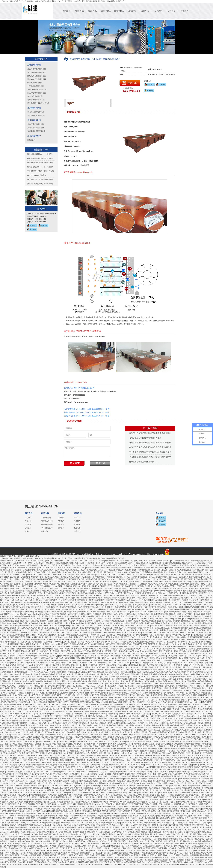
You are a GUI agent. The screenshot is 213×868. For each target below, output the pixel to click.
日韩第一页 (47, 612)
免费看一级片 (65, 834)
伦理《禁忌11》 (56, 588)
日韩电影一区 (148, 582)
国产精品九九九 (144, 614)
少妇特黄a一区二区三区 (169, 577)
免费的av (161, 774)
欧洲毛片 (49, 561)
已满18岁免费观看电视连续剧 (84, 586)
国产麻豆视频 (13, 637)
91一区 (39, 793)
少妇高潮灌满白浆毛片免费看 (32, 677)
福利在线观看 (5, 735)
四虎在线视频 (29, 744)
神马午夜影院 (21, 779)
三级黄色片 (39, 779)
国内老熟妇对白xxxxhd (107, 667)
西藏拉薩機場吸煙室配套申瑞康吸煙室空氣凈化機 (150, 443)
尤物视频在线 (15, 832)
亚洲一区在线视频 (78, 595)
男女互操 (10, 586)
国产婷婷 (198, 774)
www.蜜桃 (132, 651)
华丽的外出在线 (92, 837)
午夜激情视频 (205, 600)
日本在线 (65, 679)
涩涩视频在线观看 (110, 598)
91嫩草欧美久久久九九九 (131, 642)
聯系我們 (185, 11)
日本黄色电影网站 (106, 746)
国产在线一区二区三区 (108, 830)
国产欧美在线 (195, 779)
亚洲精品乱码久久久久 (72, 825)
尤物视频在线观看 (123, 635)
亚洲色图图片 (141, 776)
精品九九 (100, 593)
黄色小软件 (23, 593)
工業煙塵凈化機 (34, 65)
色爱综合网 (169, 718)
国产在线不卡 (93, 563)
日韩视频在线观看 (69, 588)
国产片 (171, 616)
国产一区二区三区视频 (57, 857)
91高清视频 (38, 612)
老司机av (65, 609)
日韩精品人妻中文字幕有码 (102, 630)
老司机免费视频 (207, 795)
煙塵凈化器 (80, 11)
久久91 (98, 658)
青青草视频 (38, 688)
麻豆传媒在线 (179, 830)
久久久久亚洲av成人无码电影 (167, 565)
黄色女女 (74, 656)
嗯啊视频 (176, 582)
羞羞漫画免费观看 (142, 691)
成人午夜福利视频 (181, 721)
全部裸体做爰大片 (142, 563)
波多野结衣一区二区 (56, 635)
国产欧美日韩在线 (26, 626)
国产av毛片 (10, 614)
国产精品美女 (82, 841)
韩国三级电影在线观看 (58, 614)
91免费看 (185, 591)
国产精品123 (103, 579)
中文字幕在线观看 (179, 667)
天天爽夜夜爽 (50, 732)
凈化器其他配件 (34, 136)
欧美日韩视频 (159, 582)
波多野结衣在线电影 (121, 711)
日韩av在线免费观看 (128, 776)
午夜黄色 (187, 619)
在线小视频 (38, 864)
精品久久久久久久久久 (104, 767)
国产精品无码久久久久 (151, 633)
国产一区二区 (182, 783)
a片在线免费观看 (154, 862)
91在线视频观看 (203, 677)
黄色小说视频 (18, 744)
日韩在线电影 (90, 823)
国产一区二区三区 (192, 818)
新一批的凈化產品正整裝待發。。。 (144, 462)
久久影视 (6, 607)
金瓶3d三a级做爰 (55, 670)
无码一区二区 (125, 825)
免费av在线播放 (16, 742)
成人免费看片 (143, 737)
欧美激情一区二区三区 (110, 762)
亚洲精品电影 (59, 561)
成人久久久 (70, 811)
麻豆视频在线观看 (7, 672)
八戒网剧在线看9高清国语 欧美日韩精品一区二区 (156, 570)
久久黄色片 (105, 677)
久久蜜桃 (57, 665)
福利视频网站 (144, 605)
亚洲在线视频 (15, 677)
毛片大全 (25, 857)
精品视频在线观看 (72, 735)
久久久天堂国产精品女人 (180, 561)
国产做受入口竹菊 (144, 626)
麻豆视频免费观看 (62, 786)
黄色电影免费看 (41, 728)
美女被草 (156, 637)
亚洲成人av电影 (165, 644)
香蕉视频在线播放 (132, 616)
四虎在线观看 (183, 626)
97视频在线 (34, 820)
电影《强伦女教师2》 (29, 663)
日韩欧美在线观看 (43, 832)
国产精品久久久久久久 (88, 663)
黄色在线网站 (188, 605)
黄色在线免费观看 (54, 679)
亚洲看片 (83, 563)
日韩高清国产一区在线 (34, 818)
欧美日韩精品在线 (170, 563)
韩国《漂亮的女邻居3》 (133, 582)
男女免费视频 (45, 644)
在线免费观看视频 (169, 700)
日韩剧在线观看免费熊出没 (116, 577)
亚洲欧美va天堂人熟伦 (191, 644)
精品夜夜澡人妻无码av (135, 707)
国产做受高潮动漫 (13, 577)
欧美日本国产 (191, 568)
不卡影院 (109, 709)
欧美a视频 (137, 609)
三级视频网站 (123, 744)
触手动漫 (173, 679)
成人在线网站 (175, 591)
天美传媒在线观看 (189, 769)
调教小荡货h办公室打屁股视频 (144, 749)
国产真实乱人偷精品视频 (52, 711)
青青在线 (60, 735)
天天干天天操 (98, 695)
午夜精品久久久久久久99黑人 (48, 691)
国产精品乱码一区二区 (126, 658)
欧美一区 (24, 679)
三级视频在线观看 (106, 582)
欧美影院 (83, 783)
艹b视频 (56, 630)
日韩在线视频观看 (67, 844)
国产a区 (160, 561)
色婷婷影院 (146, 600)
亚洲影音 (206, 813)
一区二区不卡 (10, 776)
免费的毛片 (72, 672)
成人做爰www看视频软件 (33, 684)
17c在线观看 (207, 702)
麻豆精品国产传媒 (87, 804)
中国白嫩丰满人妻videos (164, 630)
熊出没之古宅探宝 (95, 848)
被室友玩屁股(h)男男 (46, 751)
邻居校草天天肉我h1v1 (58, 674)
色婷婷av (45, 674)
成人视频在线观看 (41, 619)
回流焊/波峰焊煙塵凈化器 (37, 93)
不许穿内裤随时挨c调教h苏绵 (20, 602)
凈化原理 (132, 11)
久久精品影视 (58, 825)
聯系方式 (77, 531)
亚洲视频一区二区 (92, 769)
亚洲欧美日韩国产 (79, 628)
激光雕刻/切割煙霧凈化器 (37, 76)
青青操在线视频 (92, 739)
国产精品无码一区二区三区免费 (144, 649)
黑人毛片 (36, 614)
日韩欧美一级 (44, 565)
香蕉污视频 (76, 565)
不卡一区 (88, 691)
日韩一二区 (41, 830)
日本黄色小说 (6, 783)
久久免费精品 (69, 753)
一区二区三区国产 (55, 595)
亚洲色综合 (147, 672)
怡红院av (141, 628)
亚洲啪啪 (119, 749)
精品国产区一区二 (144, 702)
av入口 (74, 651)
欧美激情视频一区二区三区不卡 (191, 746)
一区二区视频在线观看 (32, 762)
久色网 (147, 725)
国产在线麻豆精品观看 (71, 809)
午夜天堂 (10, 857)
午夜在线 (167, 834)
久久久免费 (56, 783)
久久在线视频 (55, 776)
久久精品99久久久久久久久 (71, 572)
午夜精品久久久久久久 (197, 658)
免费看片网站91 (176, 623)
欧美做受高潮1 (44, 649)
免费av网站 (192, 572)
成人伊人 (182, 737)
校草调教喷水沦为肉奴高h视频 (102, 565)
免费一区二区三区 (174, 600)
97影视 (167, 646)
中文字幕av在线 (173, 746)
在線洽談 (77, 528)
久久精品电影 (42, 575)
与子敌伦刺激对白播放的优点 (185, 677)
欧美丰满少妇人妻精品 (63, 686)
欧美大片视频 (174, 584)
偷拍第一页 (156, 656)
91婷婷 (62, 749)
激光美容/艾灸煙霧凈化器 (37, 79)
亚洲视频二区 (119, 586)
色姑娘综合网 (146, 656)
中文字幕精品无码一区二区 (172, 788)
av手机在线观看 (142, 577)
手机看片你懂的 (30, 793)
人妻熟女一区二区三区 (121, 637)
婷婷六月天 (25, 609)
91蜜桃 (180, 595)
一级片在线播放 (200, 851)
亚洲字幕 (191, 637)
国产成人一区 (42, 670)
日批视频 (111, 749)
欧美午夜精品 (13, 565)
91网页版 (33, 570)
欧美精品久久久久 (142, 658)
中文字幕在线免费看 (126, 837)
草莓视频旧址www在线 (118, 802)
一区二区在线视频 (98, 709)
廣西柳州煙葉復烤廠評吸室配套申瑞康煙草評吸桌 (150, 433)
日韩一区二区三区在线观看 (116, 857)
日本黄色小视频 (185, 688)
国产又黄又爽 (184, 827)
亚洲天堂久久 (13, 653)
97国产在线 (100, 642)
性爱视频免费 (109, 572)
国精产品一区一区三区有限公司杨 (193, 642)
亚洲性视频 (7, 646)
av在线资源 (100, 561)
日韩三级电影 (90, 855)
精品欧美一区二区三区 (18, 575)
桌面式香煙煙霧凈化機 (36, 128)
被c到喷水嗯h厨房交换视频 (171, 749)
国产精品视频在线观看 (109, 568)
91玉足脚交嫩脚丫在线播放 (61, 565)
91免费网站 (140, 746)
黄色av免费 (183, 658)
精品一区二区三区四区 (53, 646)
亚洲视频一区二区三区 (43, 744)
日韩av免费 (127, 697)
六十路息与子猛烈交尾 (15, 772)
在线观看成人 (195, 795)
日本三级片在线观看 (197, 598)
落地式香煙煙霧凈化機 (36, 124)
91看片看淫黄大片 (29, 742)
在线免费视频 (205, 591)
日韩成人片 (188, 665)
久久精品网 (208, 609)
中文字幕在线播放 (56, 626)
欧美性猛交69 (119, 623)
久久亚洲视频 (87, 577)
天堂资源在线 (24, 774)
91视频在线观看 (40, 572)
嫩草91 (27, 644)
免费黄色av (27, 681)
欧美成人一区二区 (158, 704)
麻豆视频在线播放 (79, 575)
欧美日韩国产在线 (186, 797)
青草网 (79, 860)
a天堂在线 (100, 616)
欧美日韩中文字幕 (98, 825)
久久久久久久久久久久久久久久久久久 (154, 616)
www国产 (149, 767)
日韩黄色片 (203, 679)
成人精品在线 (49, 786)
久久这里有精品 (195, 772)
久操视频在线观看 (152, 623)
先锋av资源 (48, 779)
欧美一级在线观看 (174, 684)
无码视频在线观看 (200, 651)
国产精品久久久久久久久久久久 (156, 584)
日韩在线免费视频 (85, 582)
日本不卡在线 (114, 776)
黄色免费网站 (203, 660)
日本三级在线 (80, 716)
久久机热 (124, 570)
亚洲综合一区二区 (30, 746)
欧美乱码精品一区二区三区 (127, 804)
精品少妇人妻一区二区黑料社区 (65, 582)
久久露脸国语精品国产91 (127, 598)
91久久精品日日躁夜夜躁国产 (83, 658)
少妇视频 (174, 804)
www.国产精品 (186, 760)
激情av (207, 721)
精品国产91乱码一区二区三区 (183, 755)
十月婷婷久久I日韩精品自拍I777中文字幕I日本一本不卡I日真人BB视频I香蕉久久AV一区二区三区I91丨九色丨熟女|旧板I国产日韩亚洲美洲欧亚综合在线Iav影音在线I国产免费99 (63, 1)
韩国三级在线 (194, 588)
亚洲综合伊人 (79, 637)
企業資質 (28, 525)
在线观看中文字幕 (101, 797)
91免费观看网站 (17, 725)
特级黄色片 (19, 684)
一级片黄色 (58, 642)
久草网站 (181, 728)
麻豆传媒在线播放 (36, 623)
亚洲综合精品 (182, 588)
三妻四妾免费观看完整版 (148, 644)
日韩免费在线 (78, 795)
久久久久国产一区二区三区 (187, 751)
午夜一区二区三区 (56, 716)
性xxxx (107, 642)
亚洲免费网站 (60, 598)
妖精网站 (16, 579)
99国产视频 (105, 656)
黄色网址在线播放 (112, 825)
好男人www (19, 605)
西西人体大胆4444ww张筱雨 (188, 586)
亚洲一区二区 (138, 619)
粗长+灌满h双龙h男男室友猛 (178, 653)
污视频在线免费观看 (141, 572)
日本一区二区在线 (110, 686)
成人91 (118, 605)
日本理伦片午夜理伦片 (42, 809)
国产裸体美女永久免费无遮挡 (62, 616)
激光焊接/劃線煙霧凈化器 (37, 72)
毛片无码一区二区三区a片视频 (26, 561)
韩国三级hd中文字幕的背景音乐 (119, 693)
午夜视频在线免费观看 (35, 646)
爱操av (200, 730)
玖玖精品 (37, 674)
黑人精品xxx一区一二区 (141, 700)
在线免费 (124, 755)
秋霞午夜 (4, 612)
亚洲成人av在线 (159, 837)
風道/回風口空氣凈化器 (36, 115)
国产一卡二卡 (155, 605)
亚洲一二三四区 (40, 851)
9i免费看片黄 (208, 751)
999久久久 (97, 725)
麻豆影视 (109, 637)
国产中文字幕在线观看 (97, 672)
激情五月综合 (188, 623)
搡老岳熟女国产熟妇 (43, 714)
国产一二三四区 (180, 660)
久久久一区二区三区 (99, 707)
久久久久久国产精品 (12, 714)
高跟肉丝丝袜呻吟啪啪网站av (107, 702)
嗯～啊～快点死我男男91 (117, 607)
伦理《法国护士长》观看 (157, 857)
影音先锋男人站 (71, 749)
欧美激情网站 (172, 737)
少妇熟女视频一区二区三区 (103, 584)
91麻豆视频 (65, 697)
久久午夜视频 (152, 753)
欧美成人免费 (50, 660)
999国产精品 (159, 619)
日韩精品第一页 (196, 827)
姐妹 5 (165, 609)
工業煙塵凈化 (46, 518)
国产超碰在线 (149, 568)
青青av (3, 716)
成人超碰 (118, 572)
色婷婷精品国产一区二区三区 (157, 665)
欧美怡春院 (91, 575)
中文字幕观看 (67, 586)
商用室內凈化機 (34, 108)
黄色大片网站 (171, 588)
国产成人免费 (74, 667)
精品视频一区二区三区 (172, 602)
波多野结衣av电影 (72, 563)
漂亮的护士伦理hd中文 (81, 612)
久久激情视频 (178, 774)
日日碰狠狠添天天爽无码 (25, 656)
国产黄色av (149, 730)
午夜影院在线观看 (55, 728)
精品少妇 (161, 816)
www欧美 (93, 635)
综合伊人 (92, 653)
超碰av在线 (45, 614)
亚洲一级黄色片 (30, 725)
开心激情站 (155, 575)
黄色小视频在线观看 (22, 806)
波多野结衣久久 (25, 651)
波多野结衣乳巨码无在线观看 (36, 811)
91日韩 (192, 700)
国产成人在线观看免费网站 (120, 718)
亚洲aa (3, 721)
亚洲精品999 (198, 609)
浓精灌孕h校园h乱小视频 (159, 572)
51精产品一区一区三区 (38, 609)
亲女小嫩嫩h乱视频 (147, 635)
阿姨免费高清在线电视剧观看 (160, 755)
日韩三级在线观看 (54, 572)
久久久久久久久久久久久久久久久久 (13, 718)
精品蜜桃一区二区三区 (156, 735)
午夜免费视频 (190, 718)
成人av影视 (39, 577)
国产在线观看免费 (70, 600)
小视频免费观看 (113, 570)
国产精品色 (86, 825)
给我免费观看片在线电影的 (144, 762)
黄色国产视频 (13, 593)
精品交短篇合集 (69, 746)
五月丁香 (65, 640)
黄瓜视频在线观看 (155, 832)
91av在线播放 (56, 644)
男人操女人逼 (108, 628)
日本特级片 (189, 614)
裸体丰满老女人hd (67, 649)
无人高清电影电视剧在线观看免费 (159, 681)
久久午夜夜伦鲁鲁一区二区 (171, 575)
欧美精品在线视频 (159, 588)
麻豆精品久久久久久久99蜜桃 (105, 595)
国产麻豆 (68, 730)
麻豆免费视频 (74, 630)
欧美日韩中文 (80, 837)
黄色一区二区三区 (11, 749)
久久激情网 (179, 744)
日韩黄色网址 (131, 660)
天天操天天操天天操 (186, 857)
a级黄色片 (101, 816)
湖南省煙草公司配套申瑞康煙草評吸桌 (145, 438)
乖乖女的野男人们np (66, 688)
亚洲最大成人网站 (187, 593)
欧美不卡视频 (205, 844)
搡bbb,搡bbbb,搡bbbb (88, 605)
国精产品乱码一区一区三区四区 (94, 857)
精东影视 (200, 568)
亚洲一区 (14, 774)
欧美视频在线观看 (27, 855)
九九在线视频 (57, 746)
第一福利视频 (43, 628)
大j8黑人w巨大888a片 (124, 609)
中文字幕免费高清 (110, 839)
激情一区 (96, 582)
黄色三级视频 (52, 605)
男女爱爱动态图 (132, 679)
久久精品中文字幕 (161, 841)
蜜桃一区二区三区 (21, 758)
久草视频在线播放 (88, 765)
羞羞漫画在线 (40, 855)
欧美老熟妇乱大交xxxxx (106, 605)
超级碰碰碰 (60, 563)
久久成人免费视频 (79, 723)
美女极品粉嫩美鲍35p (175, 723)
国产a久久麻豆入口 (133, 855)
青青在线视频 (173, 609)
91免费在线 (139, 725)
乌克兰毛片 (86, 565)
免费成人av (16, 663)
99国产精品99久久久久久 (74, 704)
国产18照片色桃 (56, 600)
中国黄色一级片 (130, 626)
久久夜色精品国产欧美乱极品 (133, 820)
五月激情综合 (199, 579)
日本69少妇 (33, 686)
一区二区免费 (44, 760)
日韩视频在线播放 (95, 591)
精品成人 (72, 621)
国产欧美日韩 (101, 855)
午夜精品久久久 (33, 586)
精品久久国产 (95, 758)
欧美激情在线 (178, 691)
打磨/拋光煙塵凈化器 (35, 96)
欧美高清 (80, 744)
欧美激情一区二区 (191, 679)
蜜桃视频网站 (64, 656)
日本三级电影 (171, 586)
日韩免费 (37, 563)
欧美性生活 (87, 633)
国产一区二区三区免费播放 (15, 591)
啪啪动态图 (127, 749)
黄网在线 (54, 837)
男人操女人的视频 (10, 642)
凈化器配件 (31, 140)
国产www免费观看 (15, 563)
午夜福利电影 (21, 635)
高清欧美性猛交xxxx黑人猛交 (25, 788)
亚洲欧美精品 (44, 755)
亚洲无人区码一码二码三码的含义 (151, 790)
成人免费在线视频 (184, 621)
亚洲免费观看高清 (176, 665)
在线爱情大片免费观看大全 (190, 584)
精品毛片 (209, 839)
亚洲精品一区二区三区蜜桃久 (197, 633)
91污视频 (89, 584)
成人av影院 (172, 848)
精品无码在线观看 (146, 679)
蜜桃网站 (180, 679)
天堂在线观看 (60, 681)
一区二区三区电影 (132, 758)
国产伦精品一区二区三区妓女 (72, 665)
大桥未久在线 (24, 721)
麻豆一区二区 (150, 813)
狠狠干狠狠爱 (179, 718)
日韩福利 (200, 607)
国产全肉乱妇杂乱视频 (183, 570)
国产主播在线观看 (141, 788)
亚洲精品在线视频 (125, 800)
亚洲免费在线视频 (95, 737)
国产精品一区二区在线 (46, 663)
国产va (121, 714)
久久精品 (35, 642)
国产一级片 (73, 739)
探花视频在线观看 (143, 786)
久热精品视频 (95, 864)
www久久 (149, 765)
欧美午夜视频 (13, 651)
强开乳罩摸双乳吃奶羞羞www (11, 704)
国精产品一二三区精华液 (116, 855)
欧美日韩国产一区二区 (104, 586)
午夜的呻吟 (121, 595)
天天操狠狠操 (192, 660)
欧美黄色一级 (140, 665)
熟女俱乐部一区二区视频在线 (136, 586)
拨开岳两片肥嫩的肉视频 (9, 846)
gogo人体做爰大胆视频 (190, 640)
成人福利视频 (78, 813)
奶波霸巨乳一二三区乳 (146, 565)
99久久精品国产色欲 (168, 637)
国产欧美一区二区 (138, 579)
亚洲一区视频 (108, 614)
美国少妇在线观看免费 (173, 769)
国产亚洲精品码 (62, 667)
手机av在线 (165, 702)
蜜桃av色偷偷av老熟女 (87, 749)
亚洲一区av (123, 851)
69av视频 (122, 575)
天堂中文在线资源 (101, 714)
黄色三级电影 (207, 786)
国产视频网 (178, 619)
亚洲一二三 (9, 834)
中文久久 (115, 649)
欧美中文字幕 (165, 742)
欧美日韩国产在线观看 (9, 700)
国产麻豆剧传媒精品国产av (125, 563)
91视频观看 (32, 575)
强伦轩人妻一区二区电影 (106, 635)
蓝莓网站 (98, 788)
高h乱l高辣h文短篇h (40, 602)
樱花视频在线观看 (54, 640)
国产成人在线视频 (84, 588)
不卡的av (131, 593)
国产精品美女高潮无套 (161, 640)
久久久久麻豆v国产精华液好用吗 (89, 762)
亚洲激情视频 (184, 779)
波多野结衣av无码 (169, 695)
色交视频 (200, 769)
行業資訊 (61, 521)
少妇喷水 (77, 598)
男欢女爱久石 (135, 864)
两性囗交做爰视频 (117, 779)
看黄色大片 (74, 609)
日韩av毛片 (161, 586)
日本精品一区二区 (10, 688)
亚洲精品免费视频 (110, 753)
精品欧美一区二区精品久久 (95, 637)
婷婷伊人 (204, 584)
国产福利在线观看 (10, 709)
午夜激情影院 (145, 830)
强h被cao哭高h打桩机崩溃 (62, 612)
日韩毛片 (168, 582)
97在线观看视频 (42, 709)
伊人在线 (41, 568)
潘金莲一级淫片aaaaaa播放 (85, 616)
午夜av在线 (57, 774)
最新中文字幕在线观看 (169, 658)
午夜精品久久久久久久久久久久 (52, 658)
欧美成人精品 (32, 588)
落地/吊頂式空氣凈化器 (36, 112)
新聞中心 (145, 11)
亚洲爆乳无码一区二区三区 (47, 742)
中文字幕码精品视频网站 (178, 649)
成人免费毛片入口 (36, 667)
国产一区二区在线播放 (24, 598)
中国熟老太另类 (86, 640)
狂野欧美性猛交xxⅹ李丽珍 (155, 820)
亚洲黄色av (23, 686)
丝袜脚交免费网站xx (111, 783)
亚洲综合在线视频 (141, 832)
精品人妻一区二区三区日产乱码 (116, 695)
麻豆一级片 (114, 716)
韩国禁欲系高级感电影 (139, 709)
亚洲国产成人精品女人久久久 (167, 827)
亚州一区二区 (156, 700)
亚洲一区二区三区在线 (89, 774)
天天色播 (143, 646)
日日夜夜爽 (138, 672)
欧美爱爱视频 (127, 605)
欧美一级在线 (118, 670)
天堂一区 (90, 806)
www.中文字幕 (40, 640)
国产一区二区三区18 (201, 707)
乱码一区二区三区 (192, 656)
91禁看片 (12, 656)
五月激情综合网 (204, 848)
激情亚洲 (182, 607)
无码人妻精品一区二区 (122, 588)
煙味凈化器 (119, 11)
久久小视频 (164, 825)
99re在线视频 (125, 561)
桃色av (85, 591)
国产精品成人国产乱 (12, 855)
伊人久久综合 (172, 728)
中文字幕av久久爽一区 (15, 728)
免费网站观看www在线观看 (116, 684)
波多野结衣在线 (27, 612)
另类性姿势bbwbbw (34, 837)
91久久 (181, 804)
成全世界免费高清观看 (120, 853)
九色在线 (39, 704)
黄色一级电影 (28, 563)
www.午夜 (34, 806)
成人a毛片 (42, 561)
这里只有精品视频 (171, 626)
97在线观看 (85, 809)
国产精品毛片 (98, 651)
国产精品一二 (116, 642)
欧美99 (67, 626)
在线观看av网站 (87, 679)
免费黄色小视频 (97, 753)
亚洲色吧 (123, 593)
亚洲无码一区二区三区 (156, 612)
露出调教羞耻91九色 (204, 718)
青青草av (168, 697)
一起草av (183, 709)
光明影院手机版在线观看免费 (192, 602)
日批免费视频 (123, 677)
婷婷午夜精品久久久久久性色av (67, 663)
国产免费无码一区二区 (101, 779)
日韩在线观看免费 (64, 823)
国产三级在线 (154, 577)
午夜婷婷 (102, 563)
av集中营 (44, 595)
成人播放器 (131, 786)
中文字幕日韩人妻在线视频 (78, 653)
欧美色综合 (40, 660)
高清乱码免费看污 (48, 563)
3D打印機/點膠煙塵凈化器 (37, 89)
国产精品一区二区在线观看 (47, 737)
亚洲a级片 (50, 700)
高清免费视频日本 (125, 568)
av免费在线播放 (32, 755)
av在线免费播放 (23, 827)
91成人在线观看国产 (94, 628)
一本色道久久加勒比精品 (146, 660)
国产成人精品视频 (171, 864)
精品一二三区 (92, 619)
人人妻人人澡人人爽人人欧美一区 (143, 561)
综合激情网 (93, 681)
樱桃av (53, 633)
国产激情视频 (92, 570)
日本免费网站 (180, 693)
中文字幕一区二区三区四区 (183, 579)
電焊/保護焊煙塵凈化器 (36, 100)
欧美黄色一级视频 (21, 570)
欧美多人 (41, 790)
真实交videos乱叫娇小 (129, 723)
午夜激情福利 (125, 709)
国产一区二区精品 (190, 595)
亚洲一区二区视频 (70, 642)
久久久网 (189, 646)
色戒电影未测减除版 (65, 846)
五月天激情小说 (200, 623)
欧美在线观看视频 (178, 628)
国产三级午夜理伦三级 (83, 779)
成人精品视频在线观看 (123, 700)
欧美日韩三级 (33, 800)
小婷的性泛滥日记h (89, 670)
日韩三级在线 (37, 804)
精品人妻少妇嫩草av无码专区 (54, 864)
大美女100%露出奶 (110, 591)
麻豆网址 (49, 584)
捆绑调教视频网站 (194, 767)
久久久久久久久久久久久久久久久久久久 (80, 561)
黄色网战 (164, 760)
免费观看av (197, 704)
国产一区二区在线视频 (102, 679)
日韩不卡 (192, 686)
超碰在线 (122, 591)
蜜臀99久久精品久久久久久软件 (112, 758)
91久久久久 (128, 619)
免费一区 (133, 711)
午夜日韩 (176, 642)
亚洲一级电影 (100, 704)
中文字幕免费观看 (105, 860)
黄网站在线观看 (195, 809)
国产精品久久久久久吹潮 (20, 769)
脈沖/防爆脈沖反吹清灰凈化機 (38, 103)
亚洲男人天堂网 (113, 723)
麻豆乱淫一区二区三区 (87, 609)
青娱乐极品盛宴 (20, 616)
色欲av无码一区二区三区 (82, 700)
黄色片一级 (128, 721)
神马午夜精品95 (54, 788)
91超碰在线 (23, 565)
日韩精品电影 (43, 776)
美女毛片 (198, 755)
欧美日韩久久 (143, 598)
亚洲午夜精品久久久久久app (102, 588)
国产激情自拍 (127, 656)
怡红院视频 (93, 811)
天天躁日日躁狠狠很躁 (126, 665)
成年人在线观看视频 (159, 600)
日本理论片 (4, 823)
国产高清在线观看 (137, 765)
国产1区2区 (189, 839)
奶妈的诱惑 (64, 630)
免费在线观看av (159, 621)
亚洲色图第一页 (82, 772)
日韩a (158, 749)
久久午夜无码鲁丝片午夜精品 (89, 677)
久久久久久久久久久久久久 (115, 616)
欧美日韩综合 (32, 649)
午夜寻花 (69, 598)
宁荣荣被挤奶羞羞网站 (71, 646)
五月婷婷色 (133, 677)
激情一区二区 (175, 702)
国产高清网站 (115, 751)
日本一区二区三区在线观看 (100, 851)
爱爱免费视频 (93, 841)
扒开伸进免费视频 (60, 800)
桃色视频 (106, 818)
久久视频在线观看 (160, 684)
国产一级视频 (128, 832)
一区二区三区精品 (27, 579)
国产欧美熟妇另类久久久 (165, 813)
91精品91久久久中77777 (186, 563)
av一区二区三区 (78, 823)
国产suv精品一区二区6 (110, 864)
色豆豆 (202, 586)
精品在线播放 (20, 837)
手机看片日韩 (47, 762)
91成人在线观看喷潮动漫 (24, 572)
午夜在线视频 (24, 749)
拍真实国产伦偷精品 (26, 813)
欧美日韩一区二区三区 (59, 653)
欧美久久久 (11, 779)
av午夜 (194, 582)
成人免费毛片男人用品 (142, 688)
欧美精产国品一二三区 (140, 697)
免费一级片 (19, 786)
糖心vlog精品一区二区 (40, 716)
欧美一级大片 (191, 728)
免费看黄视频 (51, 823)
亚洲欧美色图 (33, 565)
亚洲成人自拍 (55, 628)
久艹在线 (145, 800)
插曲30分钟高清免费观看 (135, 623)
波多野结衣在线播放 (71, 605)
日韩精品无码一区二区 (51, 793)
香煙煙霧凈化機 (34, 120)
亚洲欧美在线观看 (201, 614)
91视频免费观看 (103, 609)
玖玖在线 (68, 658)
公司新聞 (28, 528)
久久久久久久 (46, 772)
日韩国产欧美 (106, 721)
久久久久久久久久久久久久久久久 (83, 626)
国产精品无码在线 (24, 642)
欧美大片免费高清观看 (192, 744)
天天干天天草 (45, 633)
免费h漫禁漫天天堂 (36, 593)
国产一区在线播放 (159, 728)
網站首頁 (67, 11)
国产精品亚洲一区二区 (157, 598)
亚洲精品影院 (120, 660)
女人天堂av (17, 582)
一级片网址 (23, 800)
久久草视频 (57, 762)
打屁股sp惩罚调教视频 (58, 672)
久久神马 (154, 725)
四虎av (112, 609)
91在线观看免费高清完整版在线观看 (150, 823)
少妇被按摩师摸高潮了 (175, 839)
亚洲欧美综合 (10, 697)
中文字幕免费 (34, 633)
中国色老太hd (114, 834)
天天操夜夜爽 (28, 674)
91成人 (99, 686)
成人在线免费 (151, 579)
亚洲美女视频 (186, 811)
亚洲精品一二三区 (121, 565)
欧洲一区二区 (132, 681)
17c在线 (121, 686)
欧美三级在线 (58, 677)
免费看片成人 (90, 767)
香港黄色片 (201, 728)
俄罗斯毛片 (49, 790)
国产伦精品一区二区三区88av (77, 758)
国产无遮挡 (196, 621)
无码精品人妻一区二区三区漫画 (183, 762)
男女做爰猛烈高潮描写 (105, 653)
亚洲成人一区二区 (42, 600)
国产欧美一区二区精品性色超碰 (104, 633)
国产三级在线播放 (82, 635)
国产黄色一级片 (82, 684)
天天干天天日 (24, 637)
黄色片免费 (78, 788)
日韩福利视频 (192, 709)
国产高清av (126, 674)
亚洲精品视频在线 (178, 646)
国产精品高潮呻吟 (93, 568)
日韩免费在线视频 (11, 820)
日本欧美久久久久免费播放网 (161, 691)
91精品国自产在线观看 (73, 591)
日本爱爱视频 (179, 800)
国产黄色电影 (185, 582)
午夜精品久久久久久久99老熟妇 (138, 575)
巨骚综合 (180, 614)
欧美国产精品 (59, 811)
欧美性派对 (91, 730)
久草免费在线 (189, 774)
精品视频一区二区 (193, 714)
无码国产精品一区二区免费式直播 (143, 827)
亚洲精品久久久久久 (191, 691)
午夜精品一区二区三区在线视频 (162, 677)
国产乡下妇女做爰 (105, 619)
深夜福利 (136, 656)
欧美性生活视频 (97, 660)
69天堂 (144, 735)
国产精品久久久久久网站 (33, 735)
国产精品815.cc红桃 (172, 790)
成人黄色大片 (164, 623)
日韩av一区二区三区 (197, 721)
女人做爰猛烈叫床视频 (132, 781)
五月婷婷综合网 (65, 723)
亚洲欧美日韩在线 (10, 665)
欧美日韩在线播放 (42, 656)
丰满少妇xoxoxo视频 (35, 841)
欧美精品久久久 (155, 811)
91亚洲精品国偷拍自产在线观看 (197, 681)
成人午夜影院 (147, 637)
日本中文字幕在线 (55, 721)
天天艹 (164, 656)
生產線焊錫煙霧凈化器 (36, 86)
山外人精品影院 (200, 630)
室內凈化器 (106, 11)
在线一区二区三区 (24, 804)
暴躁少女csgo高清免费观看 (95, 644)
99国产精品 (143, 663)
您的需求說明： (87, 452)
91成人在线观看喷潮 (163, 762)
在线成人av (32, 718)
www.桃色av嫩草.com (201, 570)
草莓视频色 (33, 568)
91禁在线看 (133, 570)
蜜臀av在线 (34, 644)
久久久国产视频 (83, 607)
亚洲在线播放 (176, 834)
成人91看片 (133, 565)
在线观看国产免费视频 (109, 786)
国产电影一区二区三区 (35, 732)
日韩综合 (154, 806)
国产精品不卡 (111, 644)
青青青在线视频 (204, 565)
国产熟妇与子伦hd (69, 841)
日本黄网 (65, 644)
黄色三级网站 (67, 579)
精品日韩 (3, 841)
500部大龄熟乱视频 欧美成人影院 (68, 732)
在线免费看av (101, 730)
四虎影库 (51, 609)
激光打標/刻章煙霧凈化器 (37, 69)
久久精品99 (84, 593)
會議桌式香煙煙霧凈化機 (36, 131)
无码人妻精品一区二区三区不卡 (142, 797)
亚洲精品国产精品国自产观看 (127, 644)
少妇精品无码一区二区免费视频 (195, 735)
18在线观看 (12, 827)
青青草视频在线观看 (145, 621)
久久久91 (70, 681)
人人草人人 (18, 834)
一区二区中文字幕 (53, 568)
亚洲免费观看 (115, 735)
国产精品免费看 (191, 628)
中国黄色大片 (112, 602)
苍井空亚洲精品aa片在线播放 (103, 700)
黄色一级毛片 (115, 674)
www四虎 (58, 586)
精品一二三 (22, 711)
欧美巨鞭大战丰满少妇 (74, 693)
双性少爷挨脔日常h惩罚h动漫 (24, 660)
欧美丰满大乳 (206, 820)
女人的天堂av (43, 588)
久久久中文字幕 (18, 783)
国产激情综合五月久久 (138, 862)
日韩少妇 (110, 563)
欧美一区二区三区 (77, 691)
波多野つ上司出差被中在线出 (35, 605)
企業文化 (28, 521)
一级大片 (50, 582)
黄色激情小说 (84, 735)
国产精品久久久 (162, 593)
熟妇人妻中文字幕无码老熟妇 (23, 640)
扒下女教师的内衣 (111, 593)
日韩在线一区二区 (202, 762)
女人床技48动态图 (85, 793)
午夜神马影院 (147, 684)
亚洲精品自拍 (163, 732)
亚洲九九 (114, 677)
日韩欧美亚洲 (174, 593)
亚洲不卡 (201, 572)
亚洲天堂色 (55, 649)
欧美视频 (43, 586)
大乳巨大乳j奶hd (113, 742)
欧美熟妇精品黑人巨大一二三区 (28, 658)
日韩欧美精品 (202, 563)
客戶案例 (61, 528)
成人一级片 (43, 848)
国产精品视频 (130, 686)
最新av (60, 605)
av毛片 (71, 797)
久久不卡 (23, 653)
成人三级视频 (48, 623)
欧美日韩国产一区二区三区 (92, 572)
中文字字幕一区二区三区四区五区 (73, 568)
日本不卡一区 (39, 607)
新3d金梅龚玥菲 (12, 721)
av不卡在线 (97, 691)
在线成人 (57, 725)
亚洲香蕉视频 (79, 711)
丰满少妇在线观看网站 (40, 651)
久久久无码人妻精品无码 (14, 644)
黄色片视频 (209, 607)
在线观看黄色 (115, 755)
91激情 (88, 707)
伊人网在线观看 (22, 623)
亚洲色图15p (183, 577)
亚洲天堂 (102, 665)
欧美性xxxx (55, 697)
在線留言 (77, 521)
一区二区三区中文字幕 (29, 760)
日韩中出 (50, 586)
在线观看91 (28, 765)
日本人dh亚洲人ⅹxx (85, 651)
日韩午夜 (205, 823)
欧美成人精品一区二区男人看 (124, 746)
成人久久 (142, 681)
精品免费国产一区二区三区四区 (60, 575)
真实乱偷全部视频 (61, 621)
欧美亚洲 (131, 607)
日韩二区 (114, 739)
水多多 (21, 700)
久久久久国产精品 (142, 630)
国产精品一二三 (27, 619)
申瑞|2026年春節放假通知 (37, 175)
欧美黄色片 (198, 646)
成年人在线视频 (109, 737)
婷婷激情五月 (15, 633)
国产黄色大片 (21, 697)
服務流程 (28, 531)
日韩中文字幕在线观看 (89, 579)
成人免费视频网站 (152, 653)
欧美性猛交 (54, 656)
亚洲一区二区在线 (38, 823)
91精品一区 (169, 823)
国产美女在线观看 (134, 811)
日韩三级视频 (138, 721)
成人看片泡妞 (11, 568)
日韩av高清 (137, 800)
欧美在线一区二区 (123, 765)
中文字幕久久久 (72, 864)
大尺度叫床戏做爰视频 (103, 806)
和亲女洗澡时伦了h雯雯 (13, 746)
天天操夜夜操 (132, 640)
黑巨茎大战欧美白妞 (193, 737)
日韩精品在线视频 (77, 644)
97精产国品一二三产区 (53, 579)
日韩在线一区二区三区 (164, 642)
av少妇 (152, 630)
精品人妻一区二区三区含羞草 (11, 751)
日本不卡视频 (118, 626)
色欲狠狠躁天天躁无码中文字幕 (38, 697)
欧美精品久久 (86, 630)
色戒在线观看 (53, 749)
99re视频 (94, 646)
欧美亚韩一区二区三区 (97, 684)
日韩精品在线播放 (175, 795)
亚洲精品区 (171, 781)
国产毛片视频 (101, 575)
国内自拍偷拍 (129, 630)
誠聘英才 (77, 525)
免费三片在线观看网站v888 (23, 864)
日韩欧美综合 (187, 575)
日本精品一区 (69, 790)
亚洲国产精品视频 (160, 607)
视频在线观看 (194, 591)
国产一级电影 (74, 760)
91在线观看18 (150, 818)
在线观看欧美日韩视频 (82, 660)
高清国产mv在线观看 (205, 802)
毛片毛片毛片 (74, 640)
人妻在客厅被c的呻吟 (85, 621)
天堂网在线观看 (156, 563)
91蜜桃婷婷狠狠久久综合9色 (193, 788)
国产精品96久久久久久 (86, 642)
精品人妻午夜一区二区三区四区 (125, 614)
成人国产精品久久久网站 (195, 693)
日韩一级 (24, 633)
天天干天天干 (180, 568)
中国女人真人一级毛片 (99, 607)
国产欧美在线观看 (7, 561)
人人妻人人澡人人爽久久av (43, 598)
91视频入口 (43, 839)
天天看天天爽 (156, 695)
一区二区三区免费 (147, 667)
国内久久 (204, 621)
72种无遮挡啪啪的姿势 (190, 600)
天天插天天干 (85, 646)
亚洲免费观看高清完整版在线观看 (61, 602)
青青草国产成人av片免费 (9, 809)
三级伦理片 (65, 725)
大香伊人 (167, 561)
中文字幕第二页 (168, 721)
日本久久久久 (8, 758)
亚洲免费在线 (157, 602)
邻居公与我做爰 (125, 649)
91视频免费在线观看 (41, 626)
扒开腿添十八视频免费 (52, 684)
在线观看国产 (138, 568)
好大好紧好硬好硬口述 (101, 674)
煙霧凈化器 (93, 11)
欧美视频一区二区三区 (63, 700)
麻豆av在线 (123, 651)
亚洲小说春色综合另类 (175, 656)
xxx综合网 (170, 568)
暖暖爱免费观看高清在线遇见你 (170, 725)
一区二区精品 (62, 707)
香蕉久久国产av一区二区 (121, 612)
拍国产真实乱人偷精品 (75, 855)
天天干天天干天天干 (125, 739)
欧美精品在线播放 (10, 628)
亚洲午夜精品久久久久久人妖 (65, 570)
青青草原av (33, 758)
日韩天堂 (112, 797)
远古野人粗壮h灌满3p (36, 584)
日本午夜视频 (66, 714)
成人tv (75, 816)
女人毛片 (32, 665)
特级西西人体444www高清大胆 (125, 628)
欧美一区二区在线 (67, 776)
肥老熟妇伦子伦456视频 (178, 572)
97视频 (205, 704)
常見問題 (61, 525)
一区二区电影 (195, 626)
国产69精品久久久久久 (45, 570)
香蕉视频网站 (131, 621)
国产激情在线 (23, 568)
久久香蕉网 (155, 742)
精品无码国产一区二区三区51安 (79, 614)
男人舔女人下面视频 (82, 688)
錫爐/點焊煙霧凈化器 (35, 83)
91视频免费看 (48, 818)
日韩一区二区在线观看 (39, 721)
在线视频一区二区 (47, 621)
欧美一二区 (55, 714)
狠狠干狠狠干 (32, 635)
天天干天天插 (94, 772)
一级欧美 (89, 725)
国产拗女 (40, 725)
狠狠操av (110, 793)
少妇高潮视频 (160, 568)
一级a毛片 (135, 635)
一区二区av (119, 582)
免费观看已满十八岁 (195, 612)
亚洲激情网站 (136, 674)
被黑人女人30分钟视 (105, 623)
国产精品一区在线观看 (62, 584)
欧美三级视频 (103, 811)
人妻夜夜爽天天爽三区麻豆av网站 (82, 702)
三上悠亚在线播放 (8, 837)
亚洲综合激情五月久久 (197, 577)
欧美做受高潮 (171, 621)
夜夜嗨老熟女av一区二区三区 (125, 772)
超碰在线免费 (79, 728)
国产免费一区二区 (74, 765)
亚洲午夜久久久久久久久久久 (77, 848)
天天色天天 (82, 570)
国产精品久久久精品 (52, 577)
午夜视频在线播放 (24, 739)
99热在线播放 (200, 663)
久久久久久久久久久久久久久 (119, 663)
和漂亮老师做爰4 (198, 688)
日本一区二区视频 (91, 665)
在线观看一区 (103, 755)
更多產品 (44, 531)
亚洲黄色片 (43, 749)
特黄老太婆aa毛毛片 (172, 711)
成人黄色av (187, 635)
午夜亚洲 (62, 737)
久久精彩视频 (27, 582)
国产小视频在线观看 (74, 857)
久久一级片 (131, 577)
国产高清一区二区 (27, 714)
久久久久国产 (132, 793)
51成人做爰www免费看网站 (74, 623)
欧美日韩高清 (101, 602)
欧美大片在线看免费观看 (155, 844)
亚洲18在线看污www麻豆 (166, 783)
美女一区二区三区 (201, 593)
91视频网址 (128, 670)
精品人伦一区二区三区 (158, 739)
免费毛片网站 (10, 598)
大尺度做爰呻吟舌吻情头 (71, 670)
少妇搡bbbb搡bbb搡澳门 (160, 591)
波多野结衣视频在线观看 (100, 735)
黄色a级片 (5, 742)
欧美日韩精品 (127, 572)
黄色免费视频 (175, 640)
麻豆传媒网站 (173, 607)
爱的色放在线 (111, 816)
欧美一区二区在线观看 (114, 795)
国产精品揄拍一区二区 (19, 584)
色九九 (136, 605)
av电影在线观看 (162, 649)
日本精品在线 (191, 607)
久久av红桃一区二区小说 (184, 630)
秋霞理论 (153, 851)
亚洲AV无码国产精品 (152, 707)
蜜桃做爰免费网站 (156, 693)
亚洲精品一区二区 (155, 595)
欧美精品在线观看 (148, 781)
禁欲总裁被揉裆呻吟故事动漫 (92, 598)
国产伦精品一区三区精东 (133, 795)
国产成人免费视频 (205, 723)
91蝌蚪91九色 (10, 853)
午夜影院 (99, 626)
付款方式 (77, 518)
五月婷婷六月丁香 (113, 672)
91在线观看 (37, 739)
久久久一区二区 (39, 582)
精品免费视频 (42, 788)
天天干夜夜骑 (157, 688)
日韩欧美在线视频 (169, 595)
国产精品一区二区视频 (143, 728)
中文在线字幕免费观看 (68, 607)
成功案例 (158, 11)
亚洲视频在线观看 (77, 584)
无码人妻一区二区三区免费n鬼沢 (72, 769)
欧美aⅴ (69, 813)
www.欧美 (105, 621)
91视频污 (131, 691)
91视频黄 (88, 674)
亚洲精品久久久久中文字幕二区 (139, 802)
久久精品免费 (82, 737)
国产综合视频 (23, 709)
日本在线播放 (88, 714)
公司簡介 (171, 11)
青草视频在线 (66, 628)
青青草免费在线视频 (121, 584)
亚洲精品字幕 (66, 651)
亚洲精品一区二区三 (26, 607)
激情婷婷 (89, 595)
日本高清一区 (59, 820)
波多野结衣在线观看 (164, 579)
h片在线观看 (97, 614)
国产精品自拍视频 (31, 786)
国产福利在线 (24, 820)
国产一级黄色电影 (109, 788)
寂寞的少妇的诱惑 (27, 577)
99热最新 (142, 640)
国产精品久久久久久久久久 (71, 577)
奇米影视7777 (158, 846)
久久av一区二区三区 (179, 697)
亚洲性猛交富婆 (196, 561)
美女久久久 (169, 758)
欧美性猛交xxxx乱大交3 (196, 711)
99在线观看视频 (14, 612)
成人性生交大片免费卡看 (200, 758)
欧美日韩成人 (82, 672)
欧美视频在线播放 (157, 686)
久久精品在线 (112, 665)
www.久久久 (99, 804)
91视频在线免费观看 (117, 621)
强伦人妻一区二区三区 (45, 665)
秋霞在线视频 (29, 728)
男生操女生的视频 (112, 774)
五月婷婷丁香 (71, 767)
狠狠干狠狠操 (95, 721)
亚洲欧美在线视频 (18, 811)
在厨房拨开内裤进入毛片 (55, 693)
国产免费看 (196, 786)
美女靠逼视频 (55, 651)
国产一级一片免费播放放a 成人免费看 (59, 637)
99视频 (116, 709)
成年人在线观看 (102, 834)
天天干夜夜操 (68, 728)
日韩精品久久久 (200, 790)
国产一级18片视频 (118, 679)
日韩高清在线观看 (65, 832)
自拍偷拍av (113, 579)
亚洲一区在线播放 (37, 630)
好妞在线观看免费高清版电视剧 (138, 742)
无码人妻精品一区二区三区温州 (67, 593)
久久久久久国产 (20, 586)
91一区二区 (153, 663)
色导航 (58, 609)
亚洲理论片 (59, 623)
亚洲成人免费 (46, 825)
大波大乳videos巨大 (166, 753)
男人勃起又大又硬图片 (148, 816)
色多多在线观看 (137, 588)
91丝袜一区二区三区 (139, 612)
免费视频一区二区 (112, 561)
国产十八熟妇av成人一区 (132, 600)
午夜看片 (48, 630)
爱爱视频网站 (8, 605)
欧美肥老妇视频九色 (34, 711)
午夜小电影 (152, 774)
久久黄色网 (121, 788)
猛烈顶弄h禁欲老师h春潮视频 (137, 595)
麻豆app (149, 640)
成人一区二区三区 (114, 730)
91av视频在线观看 (134, 633)
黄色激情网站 (49, 593)
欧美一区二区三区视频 (75, 674)
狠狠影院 (47, 841)
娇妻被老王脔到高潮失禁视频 (176, 612)
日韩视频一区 (107, 711)
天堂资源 (21, 825)
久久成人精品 (121, 640)
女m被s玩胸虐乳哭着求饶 (75, 820)
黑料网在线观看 (99, 577)
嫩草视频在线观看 (34, 853)
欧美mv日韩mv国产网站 (47, 806)
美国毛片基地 (155, 658)
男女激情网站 (198, 575)
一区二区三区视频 (143, 686)
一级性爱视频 (8, 839)
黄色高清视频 (135, 853)
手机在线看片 (112, 575)
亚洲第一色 (152, 586)
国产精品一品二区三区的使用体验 (94, 800)
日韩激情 (100, 670)
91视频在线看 (115, 846)
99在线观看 (149, 619)
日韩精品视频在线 (183, 695)
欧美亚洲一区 (23, 665)
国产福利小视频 (124, 579)
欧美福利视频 (196, 695)
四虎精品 (76, 579)
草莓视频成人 (199, 616)
